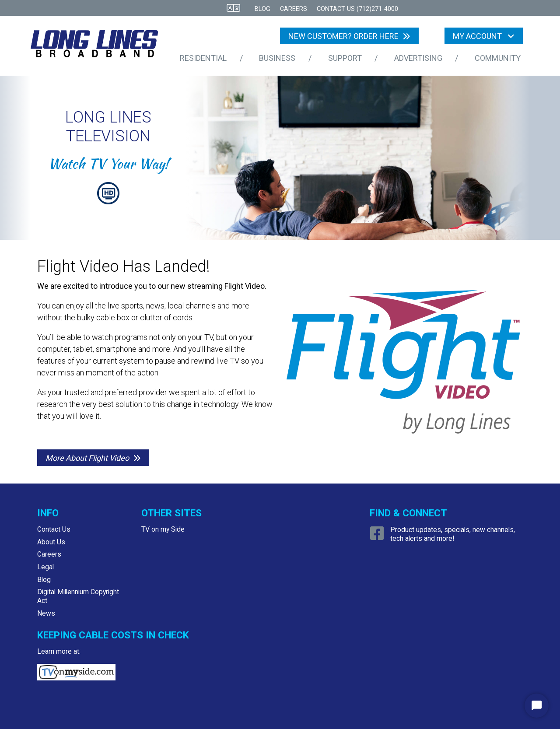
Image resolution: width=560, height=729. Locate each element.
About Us (51, 542)
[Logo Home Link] (100, 46)
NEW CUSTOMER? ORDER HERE (343, 36)
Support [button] (346, 58)
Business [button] (278, 58)
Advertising (418, 58)
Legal (45, 567)
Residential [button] (204, 58)
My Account (478, 36)
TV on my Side (163, 529)
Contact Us (54, 529)
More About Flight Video (87, 458)
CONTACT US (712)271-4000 (357, 9)
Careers (294, 9)
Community (498, 58)
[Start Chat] (537, 706)
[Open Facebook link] (378, 537)
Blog (262, 9)
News (46, 613)
